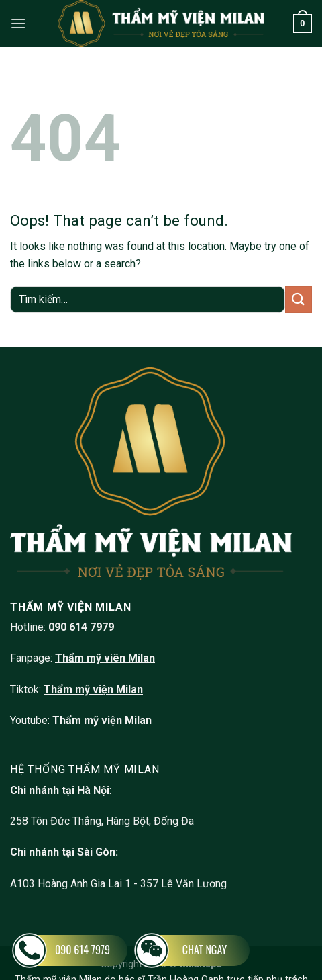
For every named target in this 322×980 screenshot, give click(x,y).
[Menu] (18, 23)
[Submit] (299, 299)
